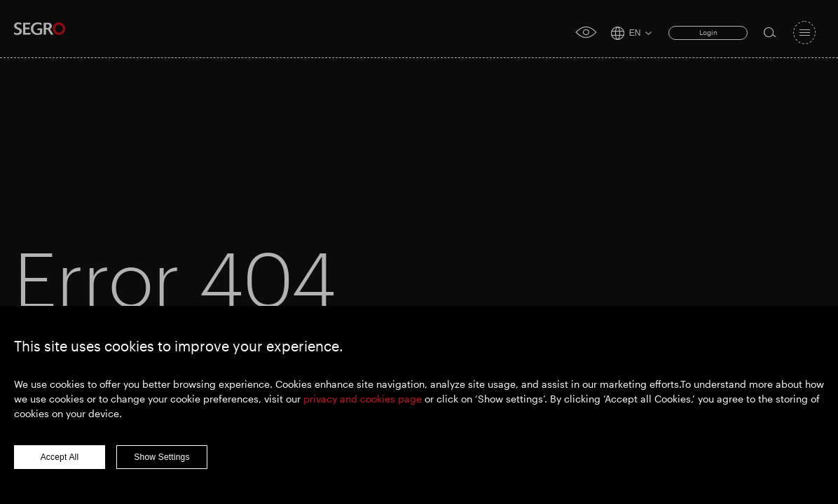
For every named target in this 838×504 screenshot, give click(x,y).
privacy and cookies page (363, 399)
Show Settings (162, 457)
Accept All (60, 457)
